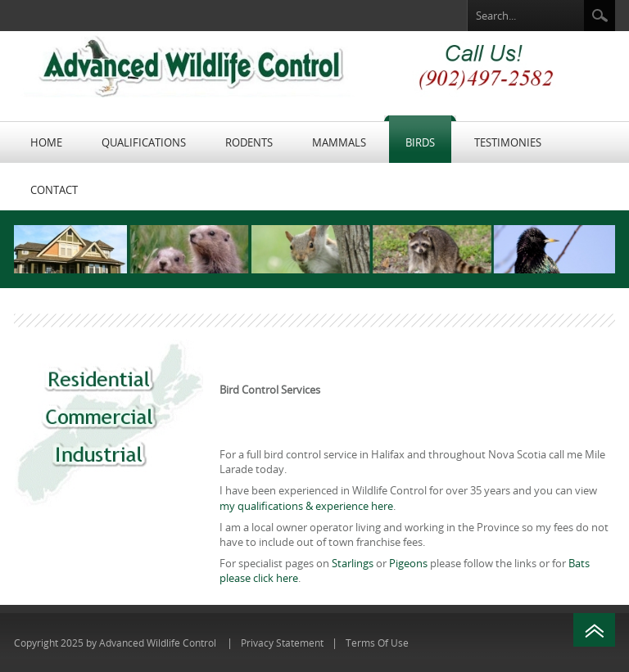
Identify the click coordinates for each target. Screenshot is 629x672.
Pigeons (408, 563)
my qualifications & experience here (306, 506)
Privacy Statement (282, 643)
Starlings (353, 563)
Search (600, 16)
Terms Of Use (377, 643)
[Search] (526, 16)
